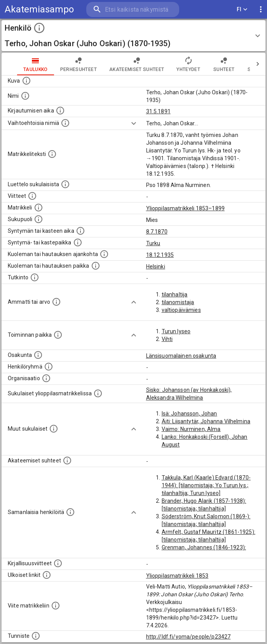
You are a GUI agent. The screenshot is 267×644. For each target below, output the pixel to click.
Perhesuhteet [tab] (79, 64)
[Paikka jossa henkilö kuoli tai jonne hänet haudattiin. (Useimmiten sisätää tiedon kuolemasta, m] (96, 266)
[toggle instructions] (39, 28)
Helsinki (156, 267)
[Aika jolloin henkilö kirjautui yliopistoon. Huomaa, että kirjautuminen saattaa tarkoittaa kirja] (60, 111)
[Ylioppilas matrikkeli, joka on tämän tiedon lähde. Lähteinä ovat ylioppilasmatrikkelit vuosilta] (38, 208)
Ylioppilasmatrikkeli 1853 (177, 576)
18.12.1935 (160, 255)
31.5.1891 (158, 111)
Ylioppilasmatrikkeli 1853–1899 (186, 208)
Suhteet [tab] (224, 64)
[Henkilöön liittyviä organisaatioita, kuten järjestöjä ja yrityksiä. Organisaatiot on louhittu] (46, 378)
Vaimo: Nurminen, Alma (191, 429)
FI (242, 10)
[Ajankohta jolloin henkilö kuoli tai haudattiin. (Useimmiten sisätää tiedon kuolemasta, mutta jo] (104, 254)
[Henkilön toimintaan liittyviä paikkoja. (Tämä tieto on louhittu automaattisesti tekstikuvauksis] (58, 335)
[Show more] (134, 123)
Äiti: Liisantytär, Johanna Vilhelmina (206, 421)
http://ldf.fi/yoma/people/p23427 (188, 637)
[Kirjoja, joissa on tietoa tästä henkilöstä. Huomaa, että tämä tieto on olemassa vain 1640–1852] (58, 563)
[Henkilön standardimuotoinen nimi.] (25, 96)
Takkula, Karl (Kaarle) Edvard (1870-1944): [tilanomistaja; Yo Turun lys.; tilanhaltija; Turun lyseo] (206, 485)
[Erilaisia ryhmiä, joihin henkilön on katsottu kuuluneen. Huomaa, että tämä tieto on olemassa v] (49, 367)
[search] (133, 10)
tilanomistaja (178, 302)
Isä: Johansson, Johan (189, 414)
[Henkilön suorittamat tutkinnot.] (35, 277)
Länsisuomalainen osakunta (181, 356)
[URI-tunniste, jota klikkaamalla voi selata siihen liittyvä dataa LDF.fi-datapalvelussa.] (36, 636)
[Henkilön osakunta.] (38, 355)
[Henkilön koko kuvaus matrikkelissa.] (52, 154)
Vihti (167, 339)
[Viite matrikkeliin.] (56, 606)
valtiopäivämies (181, 310)
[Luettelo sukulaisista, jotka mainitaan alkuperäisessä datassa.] (65, 184)
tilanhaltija (175, 294)
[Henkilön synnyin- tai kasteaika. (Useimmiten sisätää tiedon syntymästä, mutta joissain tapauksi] (80, 231)
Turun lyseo (176, 331)
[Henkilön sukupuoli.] (38, 219)
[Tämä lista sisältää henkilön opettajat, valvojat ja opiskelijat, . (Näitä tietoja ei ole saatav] (67, 460)
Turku (153, 243)
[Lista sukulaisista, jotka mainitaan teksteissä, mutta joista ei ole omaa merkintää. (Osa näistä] (54, 429)
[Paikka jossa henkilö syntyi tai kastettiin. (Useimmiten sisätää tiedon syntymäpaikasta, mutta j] (78, 242)
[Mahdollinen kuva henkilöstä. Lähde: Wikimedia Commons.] (26, 81)
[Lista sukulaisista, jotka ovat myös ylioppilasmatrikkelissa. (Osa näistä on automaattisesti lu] (98, 393)
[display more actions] (261, 10)
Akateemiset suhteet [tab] (137, 64)
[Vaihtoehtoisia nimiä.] (65, 123)
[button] (133, 36)
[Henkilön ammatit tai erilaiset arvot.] (56, 302)
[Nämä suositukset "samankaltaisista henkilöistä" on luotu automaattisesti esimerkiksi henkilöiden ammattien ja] (70, 512)
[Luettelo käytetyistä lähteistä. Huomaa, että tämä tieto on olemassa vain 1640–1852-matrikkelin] (32, 196)
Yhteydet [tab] (188, 64)
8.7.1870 (157, 232)
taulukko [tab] (36, 64)
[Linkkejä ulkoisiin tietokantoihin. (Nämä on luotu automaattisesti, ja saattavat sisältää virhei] (47, 575)
